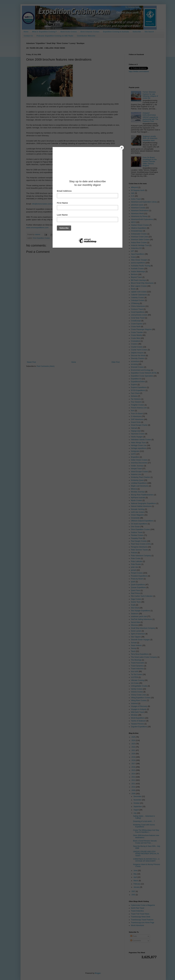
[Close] (122, 148)
